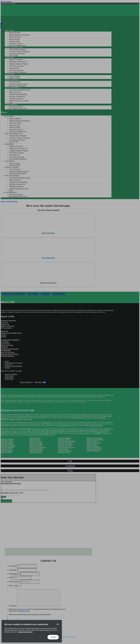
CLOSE (53, 637)
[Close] (58, 624)
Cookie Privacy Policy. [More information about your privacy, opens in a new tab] (25, 632)
